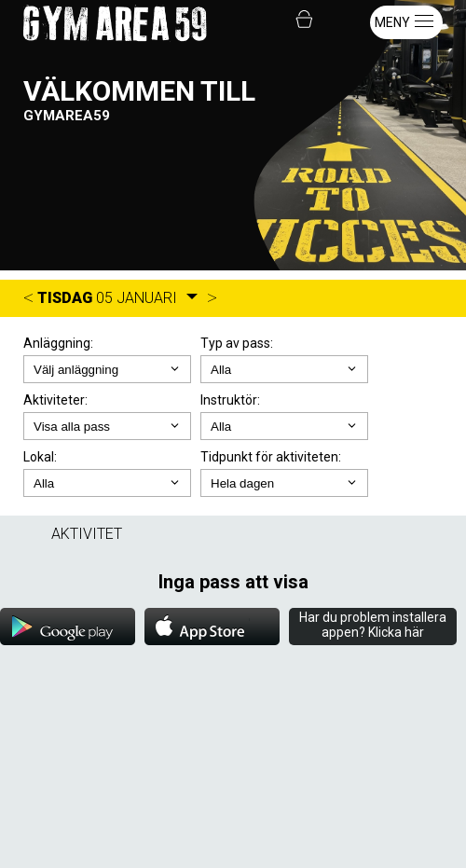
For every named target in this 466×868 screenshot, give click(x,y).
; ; (284, 369)
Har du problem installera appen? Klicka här (373, 625)
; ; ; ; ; (284, 483)
